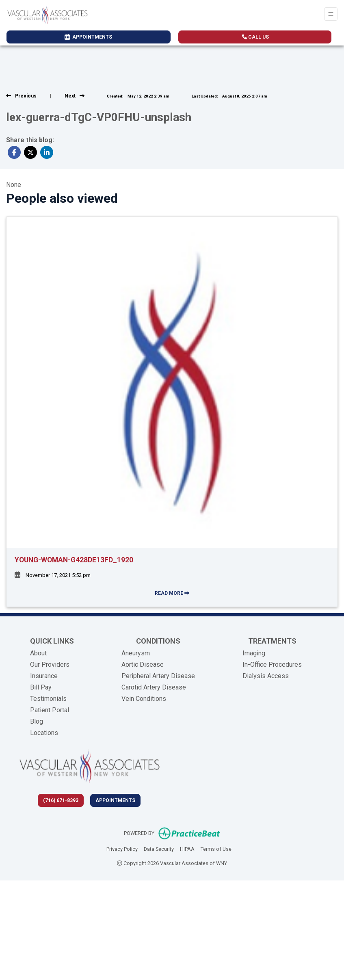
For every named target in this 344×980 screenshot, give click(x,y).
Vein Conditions (144, 699)
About (38, 653)
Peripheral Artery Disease (158, 676)
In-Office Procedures (272, 665)
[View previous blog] (21, 96)
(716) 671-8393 (61, 800)
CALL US (255, 37)
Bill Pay (41, 687)
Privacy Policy (122, 848)
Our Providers (50, 665)
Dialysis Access (266, 676)
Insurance (44, 676)
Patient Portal (50, 710)
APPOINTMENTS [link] (88, 37)
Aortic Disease (143, 665)
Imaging (254, 653)
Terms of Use (216, 848)
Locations (44, 733)
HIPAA (187, 848)
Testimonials (48, 699)
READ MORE (172, 593)
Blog (37, 721)
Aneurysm (136, 653)
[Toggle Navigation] (331, 14)
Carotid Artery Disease (154, 687)
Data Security (159, 848)
